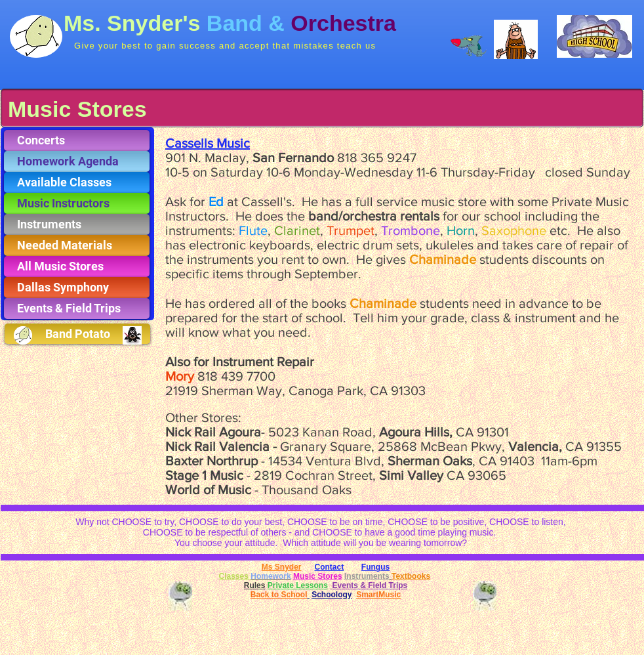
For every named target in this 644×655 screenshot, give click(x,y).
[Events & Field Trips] (77, 308)
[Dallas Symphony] (77, 287)
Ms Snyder (282, 567)
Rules (255, 585)
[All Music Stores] (77, 266)
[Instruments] (77, 224)
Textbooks (411, 576)
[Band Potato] (77, 334)
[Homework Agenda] (77, 161)
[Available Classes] (77, 182)
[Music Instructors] (77, 203)
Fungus (375, 567)
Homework (271, 576)
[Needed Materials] (77, 245)
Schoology (332, 595)
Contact (330, 567)
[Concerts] (77, 140)
